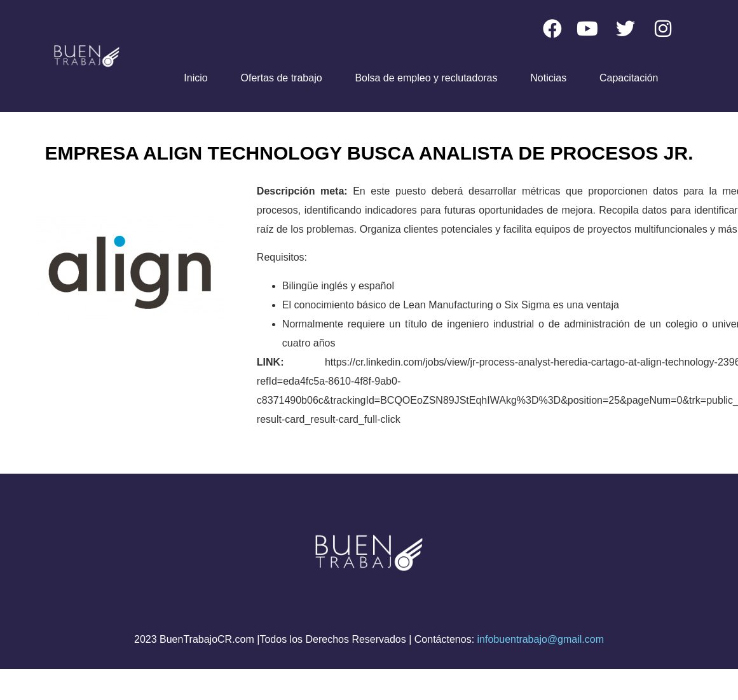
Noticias (548, 78)
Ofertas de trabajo (282, 78)
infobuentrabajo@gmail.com (541, 639)
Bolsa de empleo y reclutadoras (426, 78)
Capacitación (629, 78)
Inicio (195, 78)
